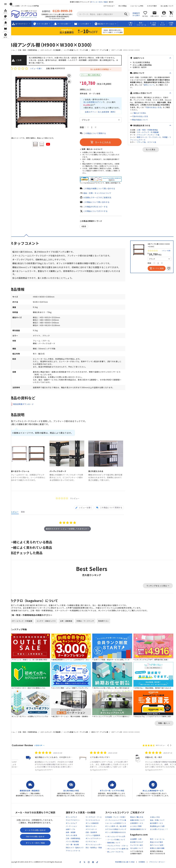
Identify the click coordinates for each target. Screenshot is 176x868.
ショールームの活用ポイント (117, 827)
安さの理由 (123, 6)
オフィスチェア (74, 827)
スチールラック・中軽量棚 (24, 626)
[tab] (84, 512)
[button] (168, 749)
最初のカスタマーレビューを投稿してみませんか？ (69, 534)
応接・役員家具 (94, 836)
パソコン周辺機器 (75, 845)
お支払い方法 (155, 821)
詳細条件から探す (138, 14)
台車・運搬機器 (69, 626)
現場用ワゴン (106, 626)
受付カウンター (94, 830)
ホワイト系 (154, 142)
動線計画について (115, 847)
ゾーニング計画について (118, 844)
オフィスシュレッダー (96, 848)
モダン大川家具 (74, 839)
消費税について (88, 89)
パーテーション (74, 830)
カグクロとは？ (109, 6)
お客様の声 (171, 24)
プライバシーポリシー (157, 866)
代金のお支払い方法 (143, 116)
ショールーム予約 (137, 6)
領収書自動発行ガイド (138, 833)
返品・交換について (157, 824)
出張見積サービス (137, 827)
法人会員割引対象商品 (102, 69)
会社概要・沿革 (136, 843)
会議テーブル (73, 833)
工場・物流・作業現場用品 (30, 50)
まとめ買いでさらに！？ (159, 833)
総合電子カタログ (137, 846)
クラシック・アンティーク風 (151, 135)
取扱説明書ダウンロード (26, 409)
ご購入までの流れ (142, 113)
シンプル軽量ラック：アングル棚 (78, 50)
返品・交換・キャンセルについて (100, 194)
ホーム (15, 50)
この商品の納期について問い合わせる (102, 189)
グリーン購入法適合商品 (93, 75)
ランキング (163, 24)
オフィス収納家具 (95, 827)
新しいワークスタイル (117, 856)
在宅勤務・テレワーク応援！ (117, 821)
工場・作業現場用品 (76, 842)
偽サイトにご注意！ (157, 849)
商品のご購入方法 (137, 821)
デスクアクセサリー (76, 824)
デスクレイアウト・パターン (119, 850)
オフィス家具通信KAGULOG (117, 836)
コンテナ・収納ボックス (49, 626)
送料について (157, 85)
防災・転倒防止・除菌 (96, 852)
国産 (87, 227)
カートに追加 (157, 269)
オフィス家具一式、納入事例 (117, 830)
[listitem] (33, 765)
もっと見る (152, 149)
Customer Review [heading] (25, 749)
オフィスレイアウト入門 (118, 840)
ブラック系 (144, 142)
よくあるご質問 (153, 24)
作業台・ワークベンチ (88, 626)
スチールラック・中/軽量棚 (53, 50)
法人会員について (167, 6)
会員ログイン (93, 112)
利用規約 (142, 866)
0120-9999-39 (65, 11)
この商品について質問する (97, 134)
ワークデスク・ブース (96, 821)
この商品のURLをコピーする (98, 207)
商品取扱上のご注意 (157, 830)
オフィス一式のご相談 (100, 2)
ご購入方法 (131, 24)
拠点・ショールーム (141, 24)
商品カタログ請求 (157, 846)
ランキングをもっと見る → (158, 590)
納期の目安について (137, 824)
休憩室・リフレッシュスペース (151, 138)
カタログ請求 (152, 6)
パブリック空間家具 (95, 839)
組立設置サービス (157, 827)
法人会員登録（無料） (110, 112)
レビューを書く (39, 69)
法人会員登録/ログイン (96, 102)
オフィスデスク (74, 821)
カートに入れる (103, 143)
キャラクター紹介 (137, 849)
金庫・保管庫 (73, 836)
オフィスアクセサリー (96, 842)
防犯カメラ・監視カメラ (77, 852)
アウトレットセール (76, 855)
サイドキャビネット (95, 824)
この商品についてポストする (98, 212)
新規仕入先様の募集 (157, 852)
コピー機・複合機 (75, 848)
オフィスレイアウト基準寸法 (119, 853)
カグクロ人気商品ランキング (117, 833)
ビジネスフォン (94, 845)
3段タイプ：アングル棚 (102, 50)
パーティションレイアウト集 (117, 824)
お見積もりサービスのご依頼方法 (100, 198)
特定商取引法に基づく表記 (125, 866)
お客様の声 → (42, 749)
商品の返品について (143, 120)
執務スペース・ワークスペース (151, 137)
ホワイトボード (94, 833)
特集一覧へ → (164, 727)
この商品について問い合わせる (99, 203)
